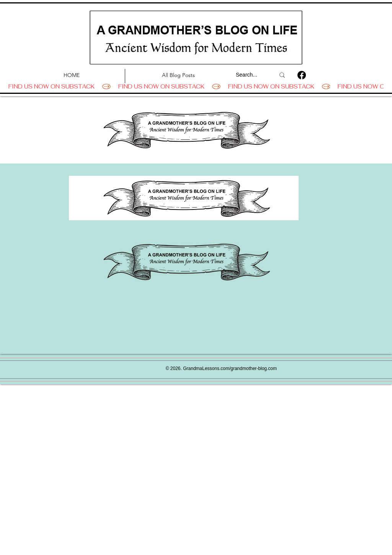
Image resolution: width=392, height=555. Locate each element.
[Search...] (250, 75)
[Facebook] (302, 75)
